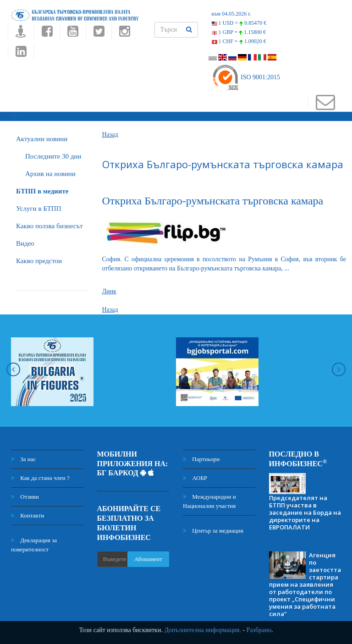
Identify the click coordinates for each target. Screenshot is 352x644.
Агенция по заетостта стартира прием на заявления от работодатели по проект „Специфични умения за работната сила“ (305, 584)
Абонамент (148, 559)
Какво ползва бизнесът (49, 226)
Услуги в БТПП (38, 209)
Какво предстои (39, 261)
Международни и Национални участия (209, 501)
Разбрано (259, 630)
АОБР (195, 478)
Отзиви (25, 497)
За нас (23, 459)
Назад (110, 135)
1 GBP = (239, 32)
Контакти (27, 515)
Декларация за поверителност (34, 545)
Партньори (201, 459)
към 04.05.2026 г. (231, 14)
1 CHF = (239, 41)
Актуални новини (42, 139)
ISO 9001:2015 (246, 77)
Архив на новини (50, 174)
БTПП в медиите (42, 191)
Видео (25, 243)
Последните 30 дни (53, 156)
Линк (109, 291)
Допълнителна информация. (203, 630)
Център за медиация (213, 531)
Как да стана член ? (40, 478)
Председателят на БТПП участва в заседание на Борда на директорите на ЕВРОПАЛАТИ (305, 512)
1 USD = (239, 23)
